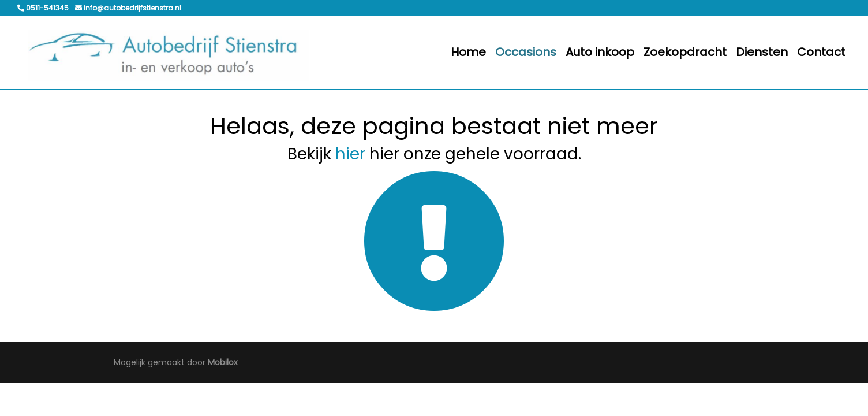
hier (350, 154)
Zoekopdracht (685, 52)
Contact (821, 52)
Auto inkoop (600, 52)
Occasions (526, 52)
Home (468, 52)
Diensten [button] (762, 52)
